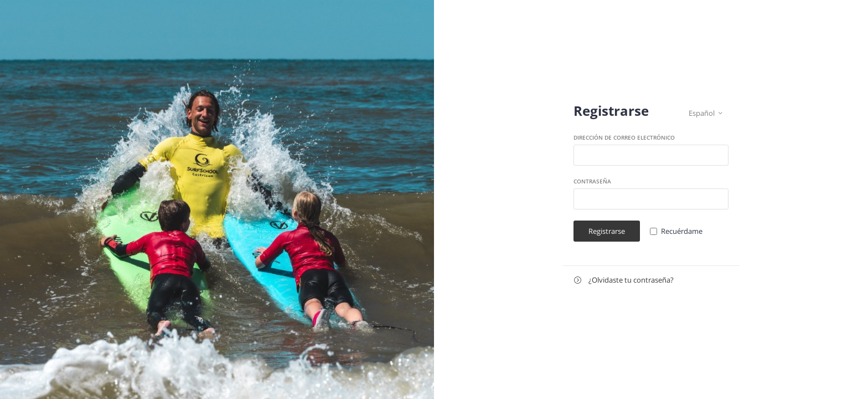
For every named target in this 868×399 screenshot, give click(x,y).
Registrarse (607, 231)
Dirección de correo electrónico (624, 137)
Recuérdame (682, 231)
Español (706, 113)
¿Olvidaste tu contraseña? (624, 280)
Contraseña (592, 181)
